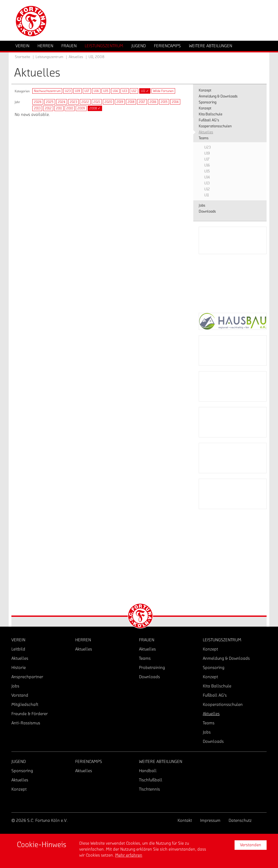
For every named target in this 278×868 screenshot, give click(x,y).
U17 (87, 91)
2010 (70, 108)
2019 (120, 102)
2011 (59, 108)
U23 (68, 91)
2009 (81, 108)
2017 (142, 102)
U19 (78, 91)
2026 (38, 102)
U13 (125, 91)
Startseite (23, 57)
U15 (106, 91)
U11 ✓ (145, 91)
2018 (131, 102)
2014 (175, 102)
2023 (73, 102)
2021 (97, 102)
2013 (37, 108)
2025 (50, 102)
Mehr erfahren (129, 855)
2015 (164, 102)
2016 (153, 102)
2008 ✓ (95, 108)
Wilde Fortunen (163, 91)
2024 (62, 102)
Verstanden (251, 845)
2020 (108, 102)
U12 (134, 91)
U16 (96, 91)
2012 (48, 108)
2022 (85, 102)
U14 (115, 91)
